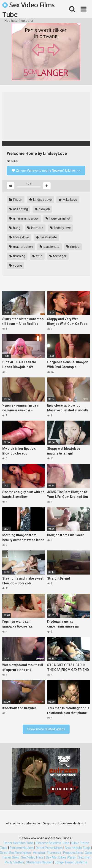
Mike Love (68, 200)
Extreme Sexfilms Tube (53, 843)
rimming (17, 256)
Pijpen (16, 200)
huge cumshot (58, 218)
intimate (35, 228)
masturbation (21, 247)
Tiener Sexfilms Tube (18, 843)
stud (37, 256)
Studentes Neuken (39, 862)
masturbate (46, 237)
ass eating (19, 209)
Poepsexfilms (73, 853)
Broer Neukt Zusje (78, 848)
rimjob (73, 247)
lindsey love (60, 228)
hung (15, 228)
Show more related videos (46, 729)
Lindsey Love (40, 200)
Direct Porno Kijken (49, 848)
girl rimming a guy (24, 218)
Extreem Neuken (22, 848)
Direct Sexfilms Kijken (15, 853)
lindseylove (19, 237)
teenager (58, 256)
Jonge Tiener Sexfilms (71, 862)
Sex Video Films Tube (28, 9)
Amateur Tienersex (47, 853)
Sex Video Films (32, 857)
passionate (50, 247)
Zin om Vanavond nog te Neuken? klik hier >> (46, 170)
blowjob (42, 209)
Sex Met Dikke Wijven (61, 857)
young (16, 265)
